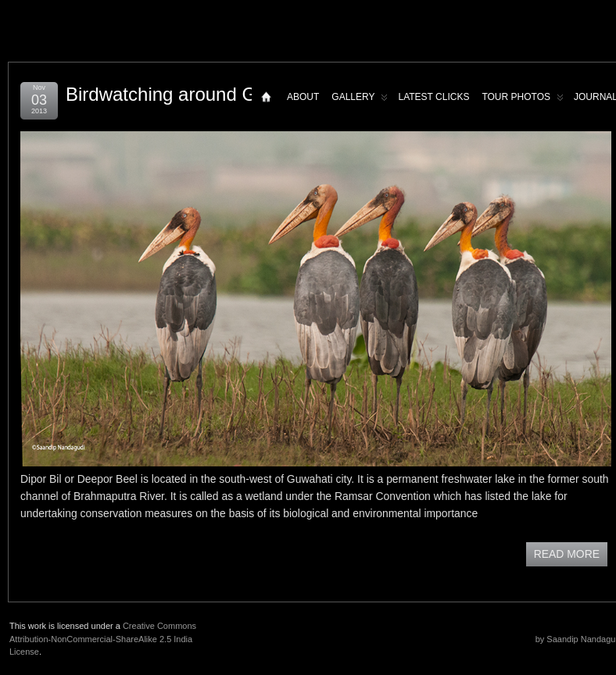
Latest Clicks (433, 97)
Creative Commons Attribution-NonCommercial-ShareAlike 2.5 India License (103, 639)
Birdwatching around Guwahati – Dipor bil (238, 94)
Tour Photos (523, 100)
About (303, 97)
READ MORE (567, 554)
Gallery (360, 100)
